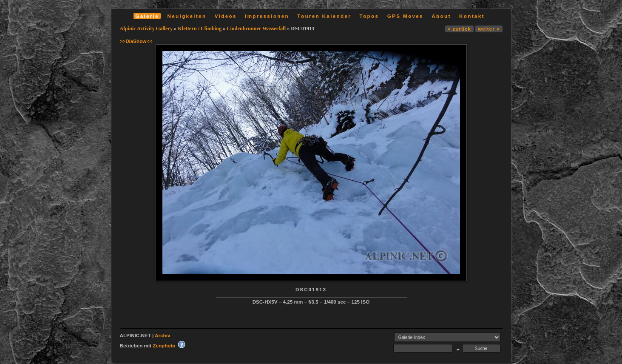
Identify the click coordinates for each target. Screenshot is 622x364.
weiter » (489, 29)
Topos (369, 16)
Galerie (147, 16)
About (441, 16)
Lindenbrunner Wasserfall (256, 28)
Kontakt (472, 16)
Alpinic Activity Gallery (146, 28)
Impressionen (267, 16)
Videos (226, 16)
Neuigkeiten (187, 16)
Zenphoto (164, 346)
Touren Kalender (324, 16)
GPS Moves (405, 16)
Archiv (162, 335)
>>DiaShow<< (136, 41)
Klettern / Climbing (200, 28)
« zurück (459, 29)
